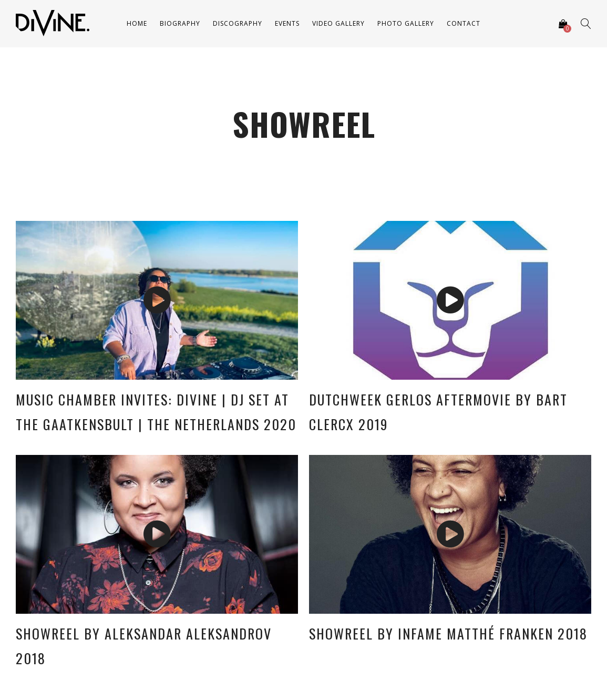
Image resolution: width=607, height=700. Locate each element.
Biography (180, 23)
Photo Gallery (406, 23)
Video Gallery (338, 23)
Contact (464, 23)
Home (137, 23)
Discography (238, 23)
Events (287, 23)
